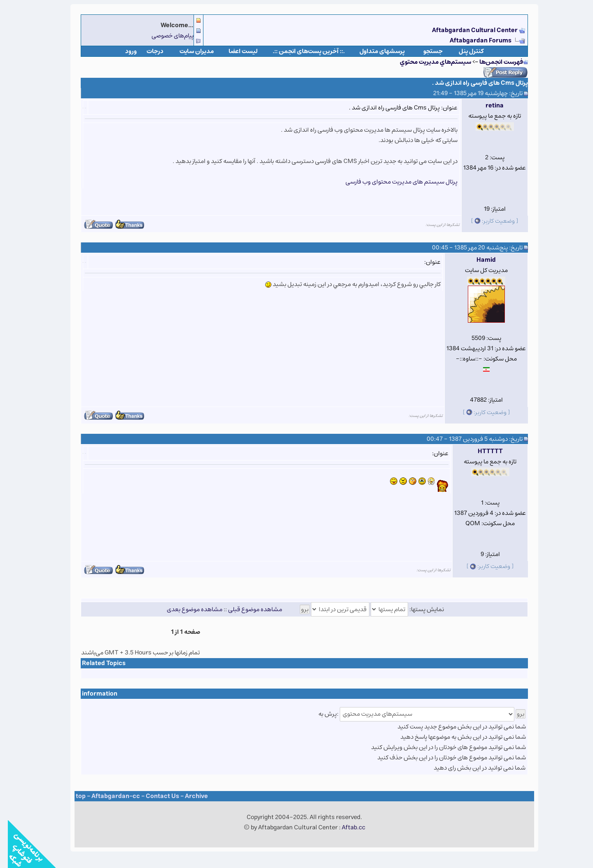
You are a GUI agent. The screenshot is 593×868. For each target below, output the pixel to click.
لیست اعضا (235, 51)
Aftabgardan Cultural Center (468, 30)
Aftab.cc (346, 827)
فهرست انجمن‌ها (493, 62)
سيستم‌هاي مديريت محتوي (428, 62)
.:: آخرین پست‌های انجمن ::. (301, 51)
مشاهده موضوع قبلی (247, 609)
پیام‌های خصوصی (165, 36)
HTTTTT (482, 451)
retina (487, 106)
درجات (147, 51)
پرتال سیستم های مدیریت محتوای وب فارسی (394, 182)
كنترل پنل (463, 51)
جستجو (425, 51)
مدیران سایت (189, 51)
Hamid (478, 260)
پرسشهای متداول (374, 51)
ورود (123, 51)
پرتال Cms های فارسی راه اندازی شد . (472, 83)
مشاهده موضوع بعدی (187, 609)
